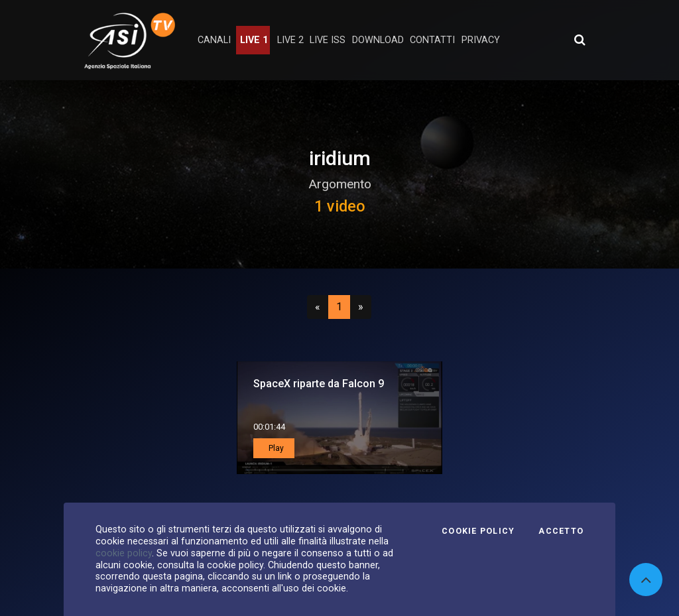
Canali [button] (214, 40)
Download (378, 40)
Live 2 (290, 40)
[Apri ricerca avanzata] (580, 40)
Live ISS (328, 40)
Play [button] (275, 448)
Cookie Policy (478, 531)
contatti (432, 40)
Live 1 (254, 40)
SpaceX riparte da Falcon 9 (319, 384)
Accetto (561, 531)
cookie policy (124, 553)
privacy (481, 40)
